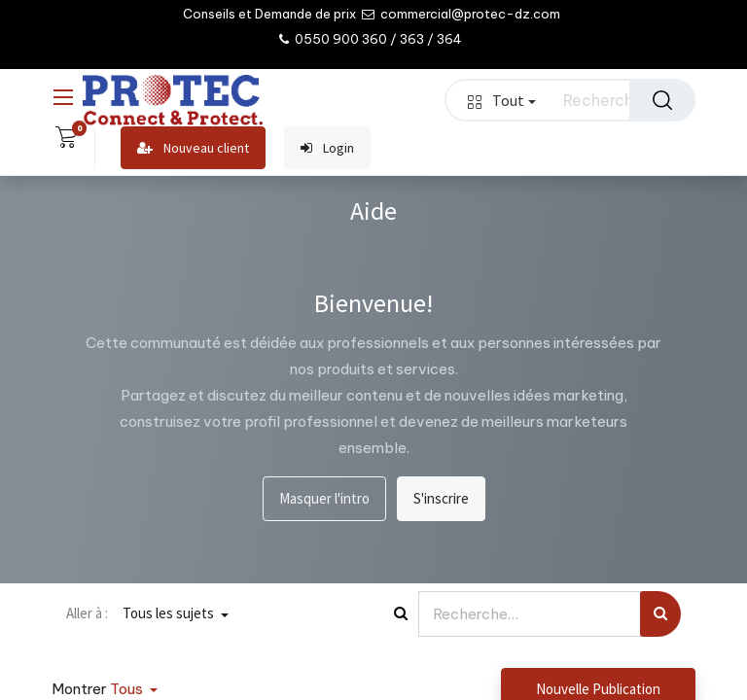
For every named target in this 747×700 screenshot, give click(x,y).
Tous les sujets (170, 613)
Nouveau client (193, 148)
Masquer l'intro (324, 498)
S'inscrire (441, 498)
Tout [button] (502, 100)
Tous (128, 689)
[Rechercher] (662, 100)
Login (327, 148)
